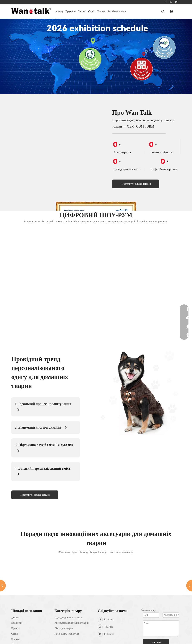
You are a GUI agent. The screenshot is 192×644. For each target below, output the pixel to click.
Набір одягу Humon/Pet (67, 634)
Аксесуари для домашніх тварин (72, 623)
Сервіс (15, 634)
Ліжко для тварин (64, 628)
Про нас (16, 628)
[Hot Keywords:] (163, 11)
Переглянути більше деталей (136, 184)
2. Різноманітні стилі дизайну (41, 427)
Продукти (16, 623)
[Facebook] (165, 2)
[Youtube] (171, 2)
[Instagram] (176, 2)
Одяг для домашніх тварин (69, 618)
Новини (15, 639)
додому (15, 618)
